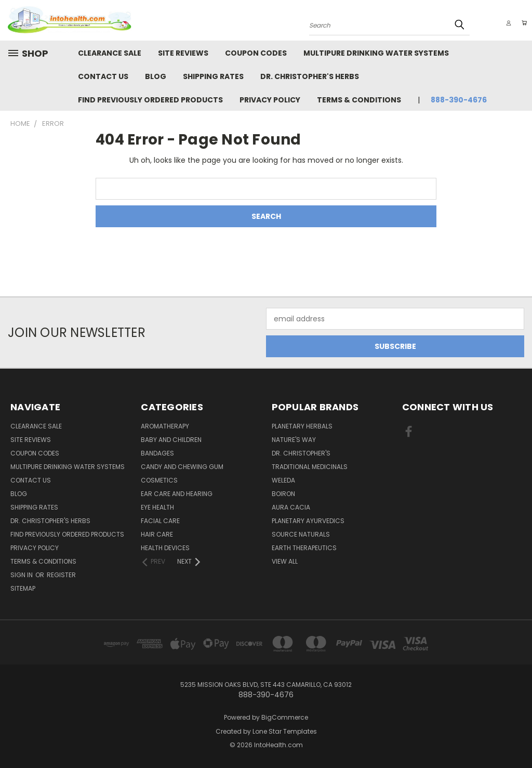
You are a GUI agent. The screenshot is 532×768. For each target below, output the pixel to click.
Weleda (283, 480)
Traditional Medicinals (310, 467)
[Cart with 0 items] (522, 23)
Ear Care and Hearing (177, 494)
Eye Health (157, 507)
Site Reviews (183, 53)
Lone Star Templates (285, 731)
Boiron (283, 494)
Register (61, 575)
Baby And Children (171, 440)
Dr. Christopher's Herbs (310, 76)
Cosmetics (159, 480)
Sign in (22, 575)
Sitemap (23, 588)
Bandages (157, 453)
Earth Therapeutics (304, 548)
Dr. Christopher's (301, 453)
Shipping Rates (213, 76)
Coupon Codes (256, 53)
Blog (156, 76)
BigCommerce (285, 717)
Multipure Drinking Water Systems (376, 53)
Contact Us (103, 76)
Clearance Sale (110, 53)
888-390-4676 (459, 100)
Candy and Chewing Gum (182, 467)
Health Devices (165, 548)
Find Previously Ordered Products (150, 100)
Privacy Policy (270, 100)
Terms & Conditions (359, 100)
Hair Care (157, 534)
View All (285, 561)
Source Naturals (301, 534)
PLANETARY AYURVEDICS (308, 521)
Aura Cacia (291, 507)
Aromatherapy (165, 426)
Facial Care (160, 521)
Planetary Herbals (302, 426)
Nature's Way (294, 440)
